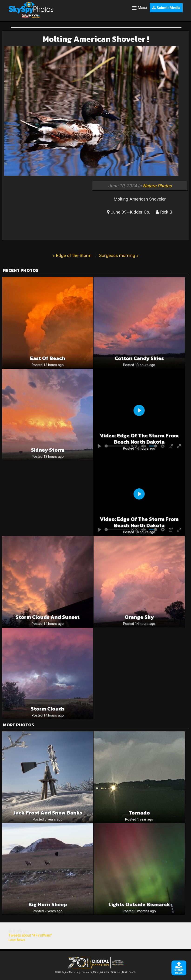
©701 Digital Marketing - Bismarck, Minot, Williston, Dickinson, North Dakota (96, 971)
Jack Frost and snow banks (48, 813)
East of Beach (48, 358)
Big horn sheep (48, 904)
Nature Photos (157, 186)
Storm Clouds (48, 709)
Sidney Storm (48, 450)
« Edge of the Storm (72, 255)
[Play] (139, 410)
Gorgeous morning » (119, 255)
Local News (17, 940)
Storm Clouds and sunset (48, 617)
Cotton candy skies (139, 358)
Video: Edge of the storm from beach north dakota (139, 439)
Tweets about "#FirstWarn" (30, 935)
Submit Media (166, 8)
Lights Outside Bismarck (139, 904)
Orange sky (139, 617)
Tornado (139, 813)
